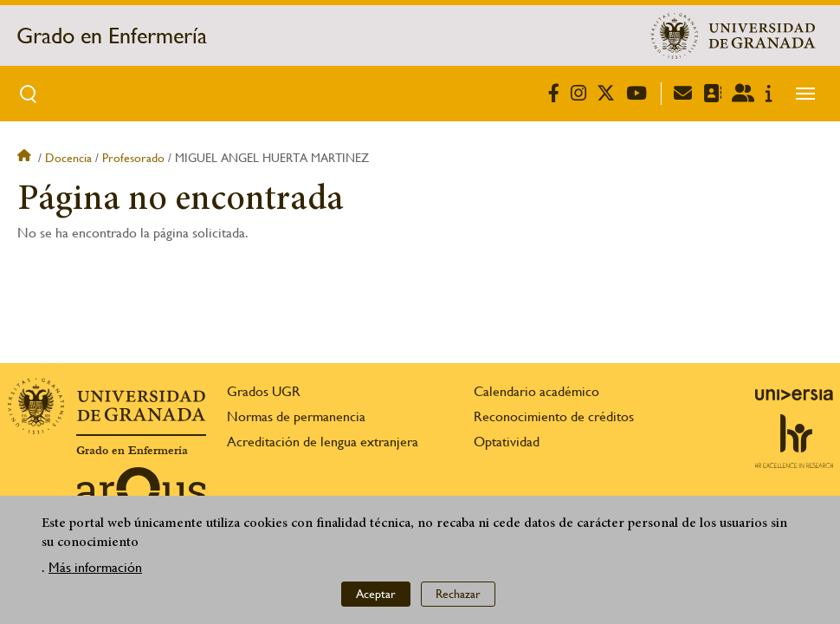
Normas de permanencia (296, 416)
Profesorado (133, 158)
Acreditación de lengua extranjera (323, 442)
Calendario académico (536, 391)
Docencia (68, 158)
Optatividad (507, 442)
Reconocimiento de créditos (554, 416)
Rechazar (458, 595)
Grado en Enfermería (112, 36)
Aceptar (376, 595)
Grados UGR (264, 391)
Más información (95, 567)
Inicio (26, 158)
